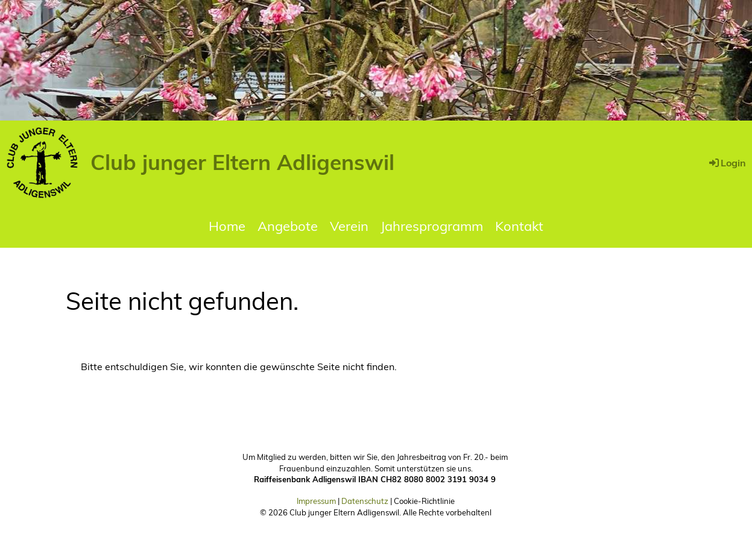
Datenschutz (365, 501)
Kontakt (519, 226)
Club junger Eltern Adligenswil (242, 162)
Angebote (288, 226)
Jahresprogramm (432, 226)
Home (227, 226)
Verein (349, 226)
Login (727, 163)
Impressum (316, 501)
